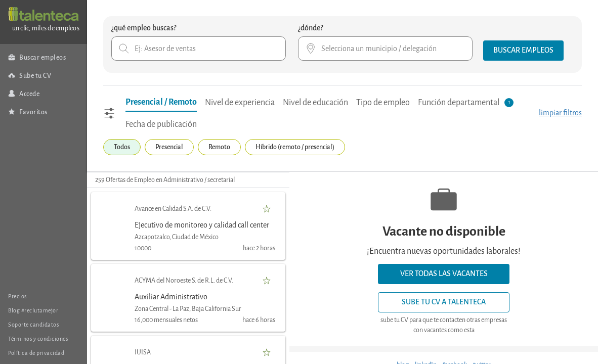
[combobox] (199, 49)
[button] (523, 51)
